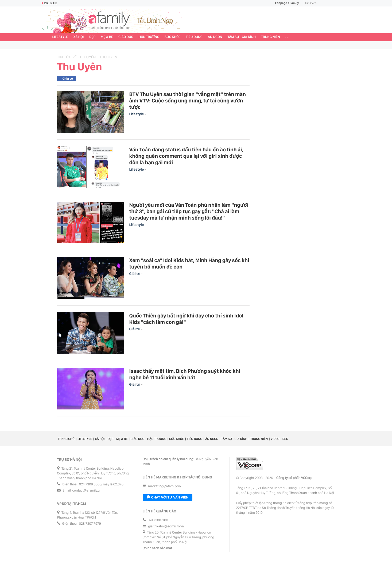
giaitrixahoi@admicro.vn (166, 526)
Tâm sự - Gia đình (242, 37)
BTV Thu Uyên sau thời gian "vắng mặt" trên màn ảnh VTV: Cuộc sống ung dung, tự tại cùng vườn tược (188, 101)
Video (275, 439)
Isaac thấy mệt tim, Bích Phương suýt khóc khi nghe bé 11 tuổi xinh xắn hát (185, 374)
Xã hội (79, 37)
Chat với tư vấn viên (168, 497)
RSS (285, 439)
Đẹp (92, 37)
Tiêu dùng (194, 37)
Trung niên (271, 37)
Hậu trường (149, 37)
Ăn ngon (215, 37)
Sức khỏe (173, 37)
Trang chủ (66, 439)
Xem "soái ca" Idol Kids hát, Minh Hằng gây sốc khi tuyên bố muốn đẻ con (189, 263)
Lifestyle (60, 37)
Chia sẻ (68, 79)
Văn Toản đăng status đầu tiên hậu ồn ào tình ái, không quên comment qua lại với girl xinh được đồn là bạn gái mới (186, 156)
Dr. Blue (49, 3)
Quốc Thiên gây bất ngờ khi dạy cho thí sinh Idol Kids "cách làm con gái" (186, 319)
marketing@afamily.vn (164, 486)
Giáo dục (126, 37)
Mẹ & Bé (107, 37)
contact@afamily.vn (87, 491)
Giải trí (135, 274)
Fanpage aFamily (285, 3)
